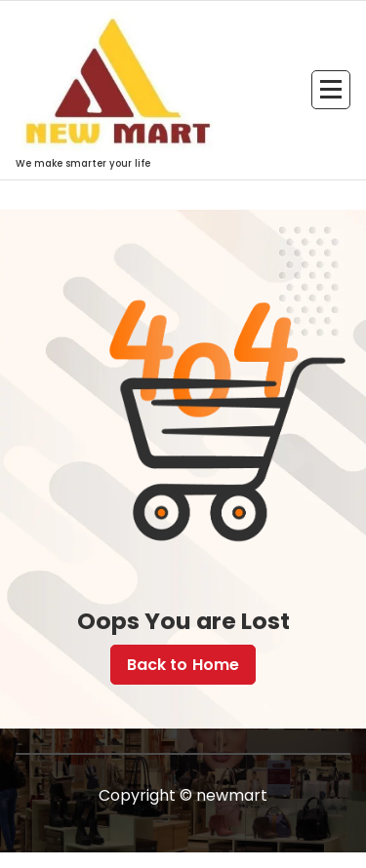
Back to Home (183, 665)
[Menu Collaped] (331, 90)
